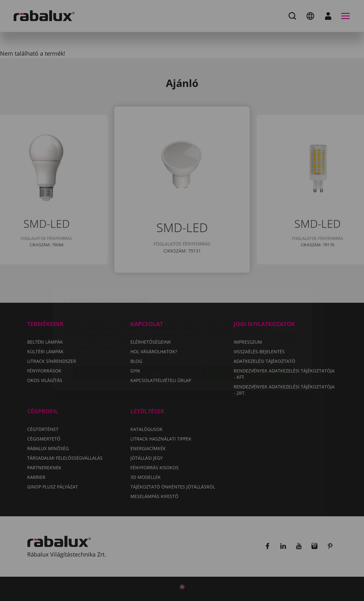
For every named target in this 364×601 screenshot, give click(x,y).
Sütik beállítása (105, 336)
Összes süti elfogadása (249, 336)
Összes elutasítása (172, 336)
